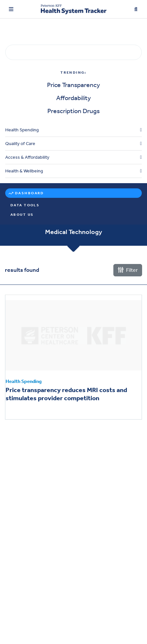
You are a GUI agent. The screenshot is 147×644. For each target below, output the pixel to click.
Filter (128, 270)
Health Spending (22, 130)
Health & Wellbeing (24, 171)
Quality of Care (20, 144)
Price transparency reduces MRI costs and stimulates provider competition (66, 394)
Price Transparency (73, 85)
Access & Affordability (27, 157)
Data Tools (25, 205)
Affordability (73, 98)
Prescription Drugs (73, 111)
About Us (22, 215)
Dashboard (30, 193)
